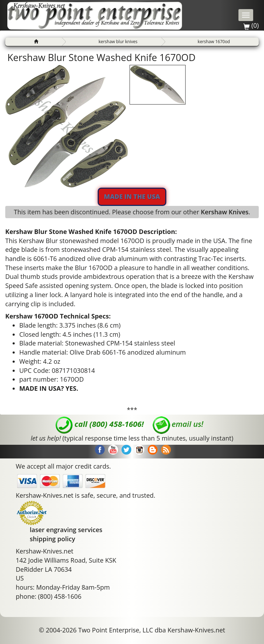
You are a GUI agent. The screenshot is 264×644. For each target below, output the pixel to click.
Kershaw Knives (224, 212)
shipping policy (53, 539)
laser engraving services (66, 530)
